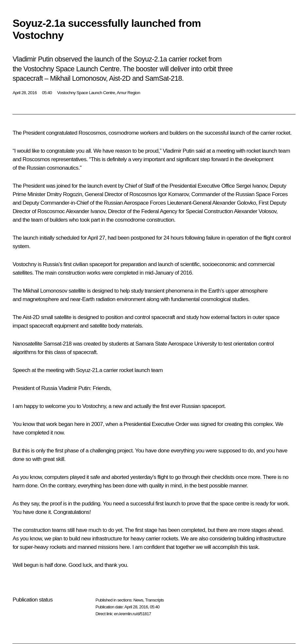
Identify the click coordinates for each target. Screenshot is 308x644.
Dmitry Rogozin (64, 194)
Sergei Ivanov (252, 186)
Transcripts (154, 600)
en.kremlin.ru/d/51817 (132, 614)
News (138, 600)
